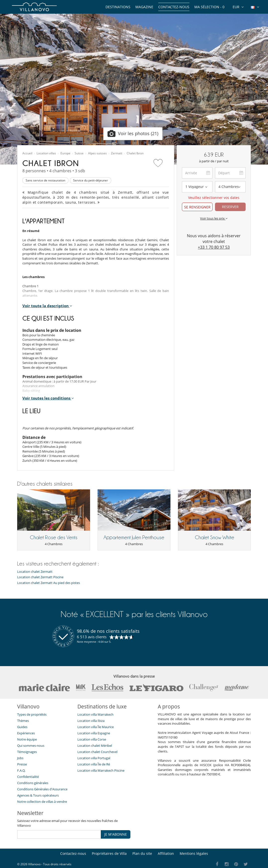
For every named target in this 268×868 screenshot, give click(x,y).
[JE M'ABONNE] (59, 834)
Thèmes (23, 721)
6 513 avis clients (92, 637)
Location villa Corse (92, 739)
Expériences (26, 733)
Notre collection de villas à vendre (42, 802)
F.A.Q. (21, 770)
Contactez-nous (174, 7)
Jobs (20, 758)
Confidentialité (28, 777)
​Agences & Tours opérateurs (38, 795)
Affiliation (166, 853)
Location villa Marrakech (95, 714)
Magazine (144, 7)
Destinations (118, 7)
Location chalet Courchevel (97, 752)
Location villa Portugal (94, 758)
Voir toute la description (47, 306)
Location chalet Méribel (95, 746)
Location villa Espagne (94, 733)
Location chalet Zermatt (35, 572)
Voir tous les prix (214, 218)
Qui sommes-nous (31, 746)
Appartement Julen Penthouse (134, 537)
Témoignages (27, 752)
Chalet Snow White (214, 537)
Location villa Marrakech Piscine (101, 770)
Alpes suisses (97, 153)
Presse (22, 764)
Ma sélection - (209, 7)
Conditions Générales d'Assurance (42, 789)
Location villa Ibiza (91, 721)
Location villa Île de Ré (94, 764)
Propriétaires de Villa (109, 853)
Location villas (46, 153)
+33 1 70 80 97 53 (214, 247)
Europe (65, 153)
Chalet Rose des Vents (54, 537)
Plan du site (142, 853)
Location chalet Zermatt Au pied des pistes (49, 583)
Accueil (27, 153)
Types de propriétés (32, 714)
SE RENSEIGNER (197, 207)
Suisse (79, 153)
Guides (22, 727)
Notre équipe (27, 739)
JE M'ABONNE (116, 834)
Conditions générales (33, 783)
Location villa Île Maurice (96, 727)
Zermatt (117, 153)
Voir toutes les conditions (48, 398)
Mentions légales (194, 853)
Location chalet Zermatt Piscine (40, 577)
